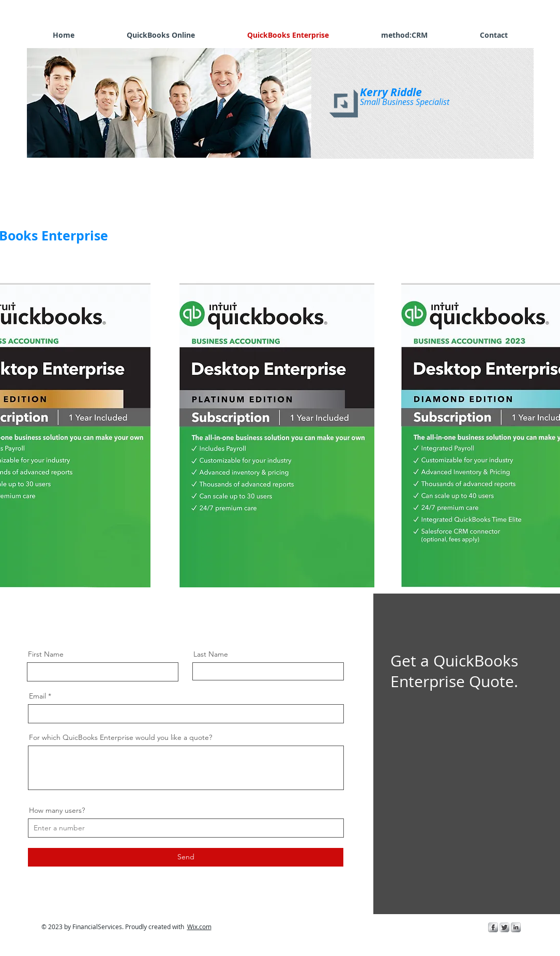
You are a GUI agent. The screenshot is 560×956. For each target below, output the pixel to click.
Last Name (211, 654)
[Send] (186, 857)
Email (37, 696)
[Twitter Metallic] (504, 927)
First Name (46, 654)
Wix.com (199, 927)
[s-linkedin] (516, 927)
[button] (172, 103)
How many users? (57, 810)
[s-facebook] (493, 927)
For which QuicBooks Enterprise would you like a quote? (120, 737)
